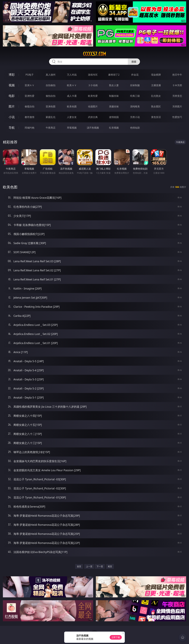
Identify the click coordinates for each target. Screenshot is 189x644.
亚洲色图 (51, 106)
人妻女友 (72, 117)
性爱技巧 (177, 117)
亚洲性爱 (30, 96)
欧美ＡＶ (72, 85)
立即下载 (116, 637)
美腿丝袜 (114, 106)
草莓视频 (72, 128)
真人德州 (51, 75)
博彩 (12, 75)
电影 (12, 96)
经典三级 (135, 96)
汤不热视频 (93, 128)
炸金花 (135, 75)
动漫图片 (93, 106)
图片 (12, 106)
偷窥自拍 (30, 106)
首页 (79, 566)
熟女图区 (156, 106)
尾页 (110, 566)
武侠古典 (93, 117)
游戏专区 (93, 75)
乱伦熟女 (156, 96)
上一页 (89, 566)
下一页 (100, 566)
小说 (12, 117)
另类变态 (177, 96)
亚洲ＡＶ (30, 85)
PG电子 (30, 75)
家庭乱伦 (51, 117)
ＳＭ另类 (177, 85)
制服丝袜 (114, 96)
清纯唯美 (135, 106)
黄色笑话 (156, 117)
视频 (12, 85)
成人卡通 (72, 96)
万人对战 (72, 75)
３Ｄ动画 (93, 85)
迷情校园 (114, 117)
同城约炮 (30, 128)
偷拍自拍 (51, 96)
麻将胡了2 (114, 75)
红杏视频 (114, 128)
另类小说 (135, 117)
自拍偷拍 (51, 85)
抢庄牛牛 (177, 75)
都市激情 (30, 117)
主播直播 (156, 85)
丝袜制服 (135, 85)
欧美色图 (72, 106)
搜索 (134, 62)
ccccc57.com (94, 54)
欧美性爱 (93, 96)
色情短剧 (135, 128)
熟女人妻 (114, 85)
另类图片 (177, 106)
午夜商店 (51, 128)
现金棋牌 (156, 75)
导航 (12, 128)
